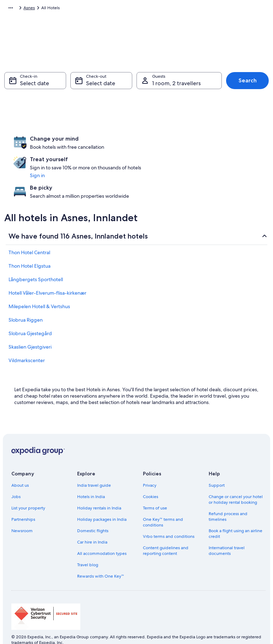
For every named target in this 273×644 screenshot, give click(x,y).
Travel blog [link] (88, 542)
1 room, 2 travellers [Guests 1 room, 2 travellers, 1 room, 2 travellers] (176, 87)
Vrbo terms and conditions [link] (169, 514)
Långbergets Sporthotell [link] (36, 257)
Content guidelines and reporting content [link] (166, 528)
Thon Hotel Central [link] (29, 230)
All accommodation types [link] (102, 531)
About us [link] (20, 463)
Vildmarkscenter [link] (27, 338)
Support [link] (217, 463)
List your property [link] (28, 485)
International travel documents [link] (227, 528)
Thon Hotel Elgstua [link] (30, 243)
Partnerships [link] (23, 497)
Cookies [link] (151, 474)
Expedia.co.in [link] (17, 9)
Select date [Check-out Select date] (101, 87)
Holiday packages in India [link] (102, 497)
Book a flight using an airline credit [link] (235, 511)
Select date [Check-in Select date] (34, 87)
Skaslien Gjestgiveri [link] (30, 324)
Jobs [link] (16, 474)
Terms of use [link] (155, 485)
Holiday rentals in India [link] (99, 485)
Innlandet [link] (86, 9)
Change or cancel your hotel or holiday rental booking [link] (236, 477)
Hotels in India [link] (91, 474)
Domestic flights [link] (93, 508)
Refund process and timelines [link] (228, 494)
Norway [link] (63, 9)
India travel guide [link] (94, 463)
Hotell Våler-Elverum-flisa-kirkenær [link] (47, 270)
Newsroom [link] (22, 508)
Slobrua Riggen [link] (26, 297)
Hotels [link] (43, 9)
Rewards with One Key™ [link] (101, 553)
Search (248, 84)
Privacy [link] (150, 463)
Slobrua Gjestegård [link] (30, 311)
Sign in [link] (120, 169)
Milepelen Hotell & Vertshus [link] (39, 284)
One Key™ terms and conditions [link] (163, 500)
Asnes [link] (107, 9)
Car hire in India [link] (92, 519)
